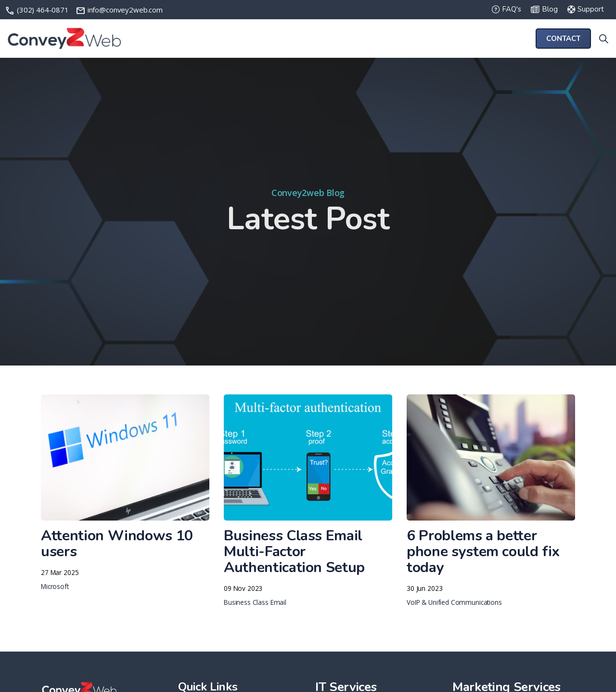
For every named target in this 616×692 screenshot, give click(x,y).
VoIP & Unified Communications (454, 602)
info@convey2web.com (119, 10)
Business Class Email (255, 602)
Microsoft (55, 586)
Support (586, 10)
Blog (544, 10)
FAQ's (507, 10)
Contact (563, 39)
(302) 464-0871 (38, 10)
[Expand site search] (603, 39)
